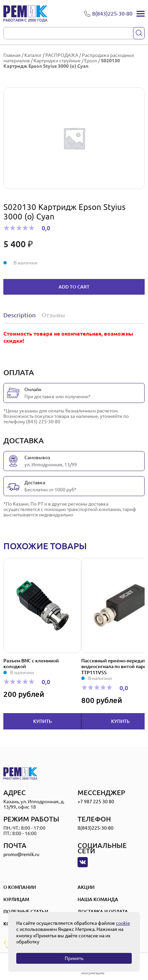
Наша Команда (98, 899)
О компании (20, 887)
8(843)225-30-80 (96, 828)
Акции (86, 887)
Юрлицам (16, 899)
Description (19, 315)
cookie (123, 923)
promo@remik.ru (21, 854)
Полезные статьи (26, 912)
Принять (74, 958)
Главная (12, 55)
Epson (91, 61)
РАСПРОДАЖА (62, 55)
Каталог (33, 55)
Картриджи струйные (57, 61)
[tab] (21, 315)
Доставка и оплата (103, 912)
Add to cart (74, 287)
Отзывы (53, 315)
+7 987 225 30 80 (96, 802)
